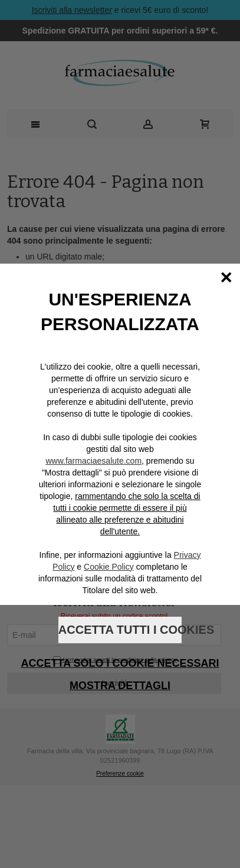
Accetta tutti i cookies (120, 630)
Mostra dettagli (120, 686)
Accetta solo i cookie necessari (120, 663)
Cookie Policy (109, 567)
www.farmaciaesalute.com (93, 461)
